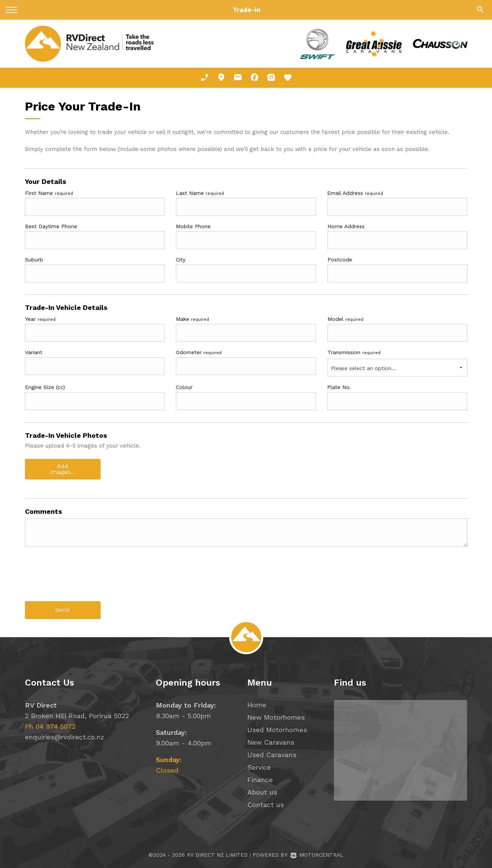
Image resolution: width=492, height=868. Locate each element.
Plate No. (339, 387)
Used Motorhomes (277, 729)
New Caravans (271, 742)
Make (192, 319)
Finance (260, 779)
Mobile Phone (193, 226)
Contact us (266, 804)
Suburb (34, 260)
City (181, 260)
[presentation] (82, 580)
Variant (34, 352)
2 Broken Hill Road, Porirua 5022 (77, 715)
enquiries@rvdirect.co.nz (64, 737)
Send (63, 610)
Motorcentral (317, 854)
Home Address (346, 226)
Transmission (354, 352)
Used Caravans (272, 754)
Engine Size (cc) (45, 387)
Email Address (355, 193)
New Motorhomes (276, 717)
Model (345, 319)
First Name (49, 193)
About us (262, 792)
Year (40, 319)
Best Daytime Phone (51, 226)
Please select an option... (363, 368)
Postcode (340, 260)
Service (259, 767)
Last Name (200, 193)
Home (257, 704)
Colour (184, 387)
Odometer (199, 352)
